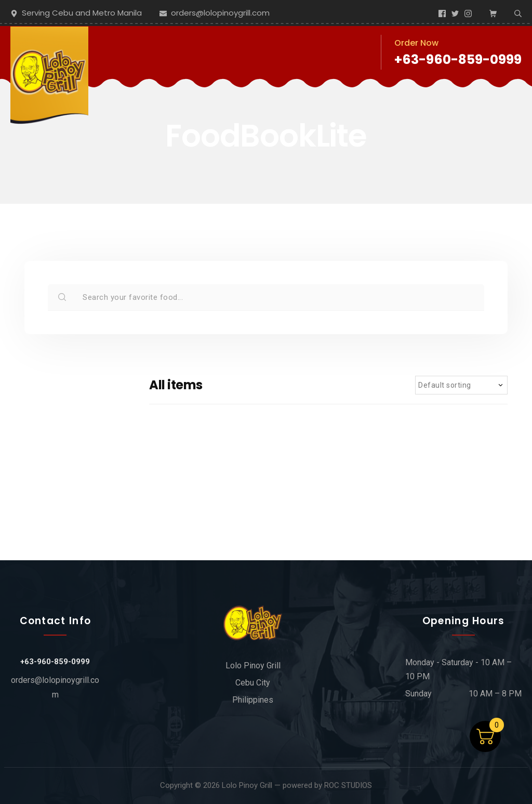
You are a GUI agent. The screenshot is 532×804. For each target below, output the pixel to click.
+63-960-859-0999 (458, 60)
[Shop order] (461, 385)
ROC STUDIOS (348, 785)
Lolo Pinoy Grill (247, 785)
